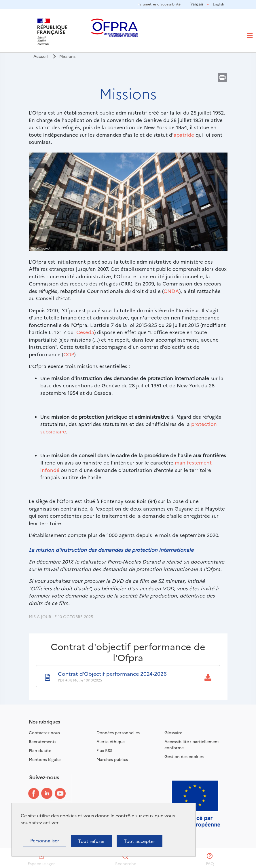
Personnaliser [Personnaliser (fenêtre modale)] (45, 840)
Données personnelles (118, 732)
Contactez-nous (44, 732)
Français (196, 4)
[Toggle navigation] (250, 35)
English (218, 4)
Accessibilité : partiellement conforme (192, 744)
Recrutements (42, 741)
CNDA (171, 291)
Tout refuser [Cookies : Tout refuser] (91, 841)
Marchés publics (112, 759)
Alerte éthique (111, 741)
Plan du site (40, 750)
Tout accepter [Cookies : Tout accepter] (140, 841)
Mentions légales (45, 759)
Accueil (41, 56)
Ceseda (85, 332)
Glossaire (173, 732)
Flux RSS (104, 750)
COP (69, 354)
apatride (184, 135)
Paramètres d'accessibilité (159, 4)
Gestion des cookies (184, 756)
